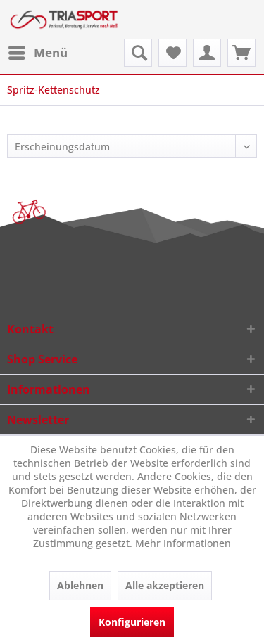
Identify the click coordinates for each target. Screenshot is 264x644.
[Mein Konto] (207, 53)
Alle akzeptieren (165, 585)
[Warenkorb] (241, 53)
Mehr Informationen (183, 543)
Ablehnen (80, 585)
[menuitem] (37, 53)
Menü (38, 51)
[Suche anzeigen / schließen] (138, 53)
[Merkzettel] (172, 53)
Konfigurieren (132, 622)
